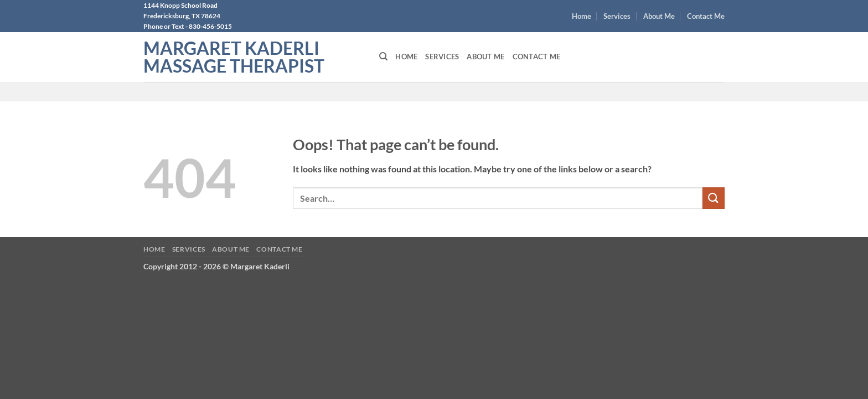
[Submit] (714, 198)
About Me (659, 16)
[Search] (383, 57)
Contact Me (706, 16)
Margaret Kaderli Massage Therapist (234, 57)
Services (617, 16)
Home (582, 16)
